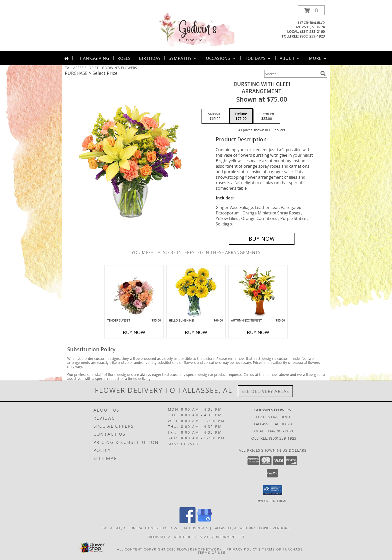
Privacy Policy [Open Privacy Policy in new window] (242, 549)
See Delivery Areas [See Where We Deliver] (265, 391)
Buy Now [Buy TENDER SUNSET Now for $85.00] (134, 332)
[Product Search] (291, 74)
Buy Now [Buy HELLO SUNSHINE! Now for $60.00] (196, 332)
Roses (124, 58)
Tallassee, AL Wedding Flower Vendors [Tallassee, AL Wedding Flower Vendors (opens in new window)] (251, 528)
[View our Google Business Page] (204, 522)
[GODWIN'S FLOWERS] (196, 28)
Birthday (150, 58)
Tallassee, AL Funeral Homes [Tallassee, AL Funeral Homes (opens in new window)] (130, 528)
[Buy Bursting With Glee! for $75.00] (262, 239)
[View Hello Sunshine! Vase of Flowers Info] (196, 292)
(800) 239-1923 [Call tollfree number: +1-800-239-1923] (312, 36)
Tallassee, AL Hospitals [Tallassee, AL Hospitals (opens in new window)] (186, 528)
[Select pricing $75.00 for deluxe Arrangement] (241, 116)
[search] (323, 74)
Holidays (258, 58)
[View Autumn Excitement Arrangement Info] (258, 292)
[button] (311, 10)
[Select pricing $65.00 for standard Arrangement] (215, 116)
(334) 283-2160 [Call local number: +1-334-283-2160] (312, 31)
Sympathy (183, 58)
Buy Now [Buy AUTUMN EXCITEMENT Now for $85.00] (258, 332)
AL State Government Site (220, 536)
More (318, 58)
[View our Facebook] (187, 522)
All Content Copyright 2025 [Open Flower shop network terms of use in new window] (146, 549)
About (290, 58)
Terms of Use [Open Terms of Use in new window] (212, 552)
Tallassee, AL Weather (169, 536)
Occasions (221, 58)
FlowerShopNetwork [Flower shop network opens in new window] (200, 549)
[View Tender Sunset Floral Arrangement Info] (134, 292)
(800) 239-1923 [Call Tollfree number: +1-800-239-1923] (283, 438)
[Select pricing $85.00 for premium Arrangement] (267, 116)
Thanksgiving (93, 58)
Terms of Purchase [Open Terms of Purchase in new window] (282, 549)
